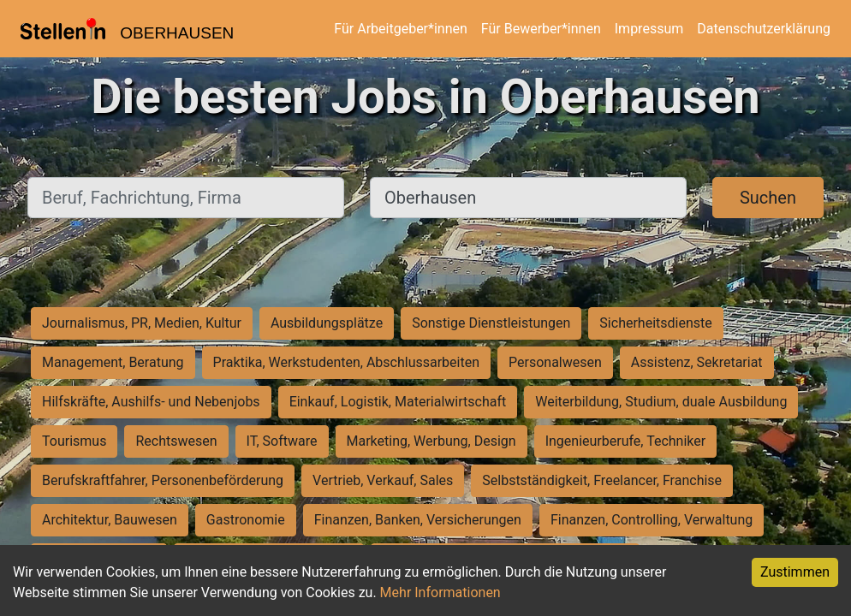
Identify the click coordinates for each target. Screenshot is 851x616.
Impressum (649, 29)
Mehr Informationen (440, 592)
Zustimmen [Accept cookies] (795, 572)
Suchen (768, 198)
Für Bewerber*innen (541, 29)
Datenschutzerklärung (764, 29)
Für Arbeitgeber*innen (400, 29)
